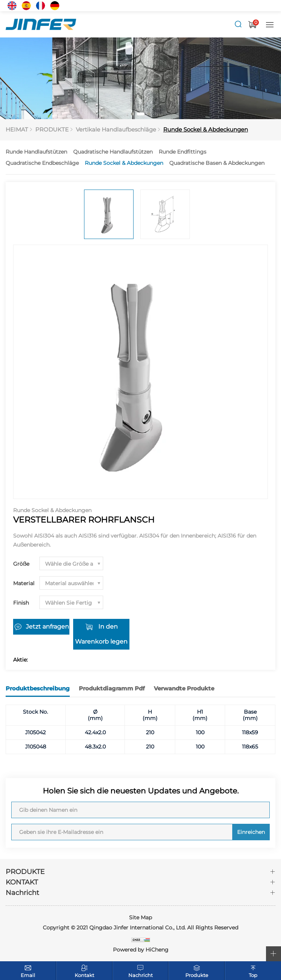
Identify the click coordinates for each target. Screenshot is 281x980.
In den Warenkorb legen (101, 634)
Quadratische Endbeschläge (42, 163)
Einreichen (251, 832)
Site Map (140, 917)
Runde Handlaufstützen (36, 152)
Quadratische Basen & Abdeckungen (217, 163)
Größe (21, 564)
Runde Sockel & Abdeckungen (206, 129)
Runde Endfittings (183, 152)
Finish (21, 603)
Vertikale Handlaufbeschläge (116, 129)
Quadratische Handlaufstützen (113, 152)
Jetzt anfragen (47, 627)
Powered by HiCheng (141, 950)
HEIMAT (17, 129)
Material (24, 583)
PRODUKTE (52, 129)
